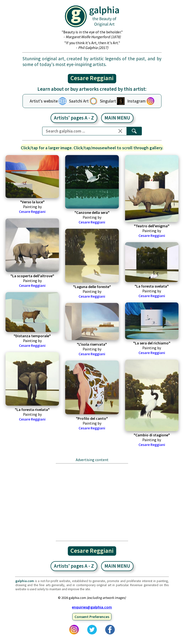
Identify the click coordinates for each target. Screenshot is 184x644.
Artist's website (44, 101)
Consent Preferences (92, 617)
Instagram (136, 101)
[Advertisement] (92, 502)
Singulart (108, 101)
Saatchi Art (79, 101)
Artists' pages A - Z (74, 118)
